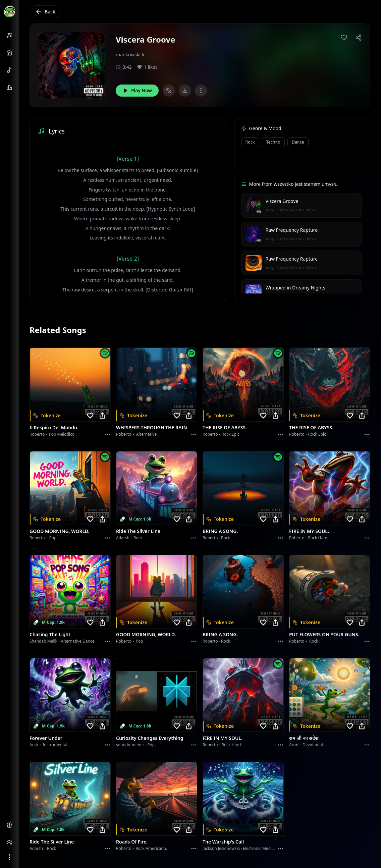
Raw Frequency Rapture (292, 230)
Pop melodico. (62, 434)
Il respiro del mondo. (54, 427)
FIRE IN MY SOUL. (309, 531)
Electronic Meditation (263, 848)
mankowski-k (130, 55)
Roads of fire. (132, 842)
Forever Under (46, 738)
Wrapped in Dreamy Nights (295, 288)
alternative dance (78, 641)
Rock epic (231, 434)
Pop (53, 538)
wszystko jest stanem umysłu (291, 210)
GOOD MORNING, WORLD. (60, 531)
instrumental (55, 745)
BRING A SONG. (220, 531)
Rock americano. (151, 848)
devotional (313, 745)
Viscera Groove (282, 201)
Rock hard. (318, 538)
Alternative (146, 434)
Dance (298, 142)
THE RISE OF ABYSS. (225, 427)
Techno (273, 142)
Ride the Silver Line (138, 531)
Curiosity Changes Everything (150, 738)
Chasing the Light (50, 634)
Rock (250, 142)
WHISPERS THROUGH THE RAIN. (152, 427)
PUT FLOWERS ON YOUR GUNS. (324, 634)
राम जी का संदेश (304, 738)
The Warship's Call (223, 842)
